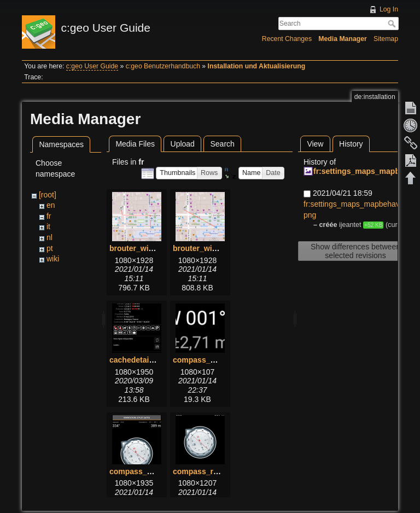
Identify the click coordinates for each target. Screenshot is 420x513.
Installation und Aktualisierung (257, 66)
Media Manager (343, 39)
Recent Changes (287, 39)
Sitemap (386, 39)
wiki (53, 259)
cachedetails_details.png (155, 360)
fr (49, 216)
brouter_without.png (210, 248)
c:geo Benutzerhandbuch (163, 66)
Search (393, 24)
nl (49, 237)
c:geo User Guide (92, 66)
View (315, 144)
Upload (183, 144)
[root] (48, 195)
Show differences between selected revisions (355, 251)
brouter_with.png (141, 248)
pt (50, 248)
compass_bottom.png (212, 360)
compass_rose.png (208, 471)
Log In (389, 9)
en (51, 205)
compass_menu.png (146, 471)
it (48, 226)
